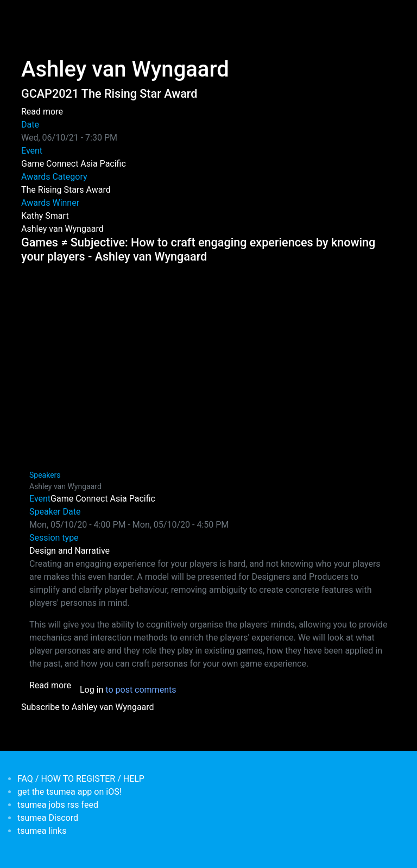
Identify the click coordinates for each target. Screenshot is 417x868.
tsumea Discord (48, 818)
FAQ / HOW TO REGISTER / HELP (81, 779)
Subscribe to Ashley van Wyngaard (88, 707)
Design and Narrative (69, 551)
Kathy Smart (45, 216)
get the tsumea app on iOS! (69, 792)
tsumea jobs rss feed (58, 805)
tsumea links (42, 831)
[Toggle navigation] (28, 15)
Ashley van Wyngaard (62, 229)
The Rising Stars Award (66, 190)
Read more (42, 112)
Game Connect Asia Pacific (74, 164)
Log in (91, 690)
